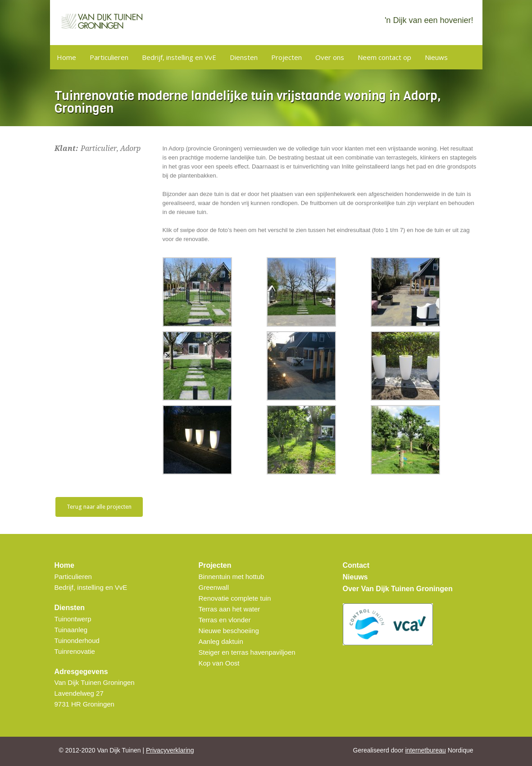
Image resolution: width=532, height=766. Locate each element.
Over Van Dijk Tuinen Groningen (398, 589)
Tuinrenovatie (75, 651)
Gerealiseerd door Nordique (413, 750)
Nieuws (436, 57)
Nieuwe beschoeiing (229, 631)
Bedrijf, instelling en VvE (179, 57)
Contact (356, 565)
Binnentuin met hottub (232, 577)
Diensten (244, 57)
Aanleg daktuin (221, 641)
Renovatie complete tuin (235, 598)
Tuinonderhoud (77, 641)
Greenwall (214, 587)
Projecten (286, 57)
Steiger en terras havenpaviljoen (247, 652)
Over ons (330, 57)
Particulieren (109, 57)
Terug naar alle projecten (99, 507)
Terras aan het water (230, 609)
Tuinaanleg (71, 630)
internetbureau (426, 750)
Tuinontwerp (73, 619)
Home (66, 57)
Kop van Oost (219, 663)
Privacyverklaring (170, 750)
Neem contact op (384, 57)
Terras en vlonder (225, 620)
